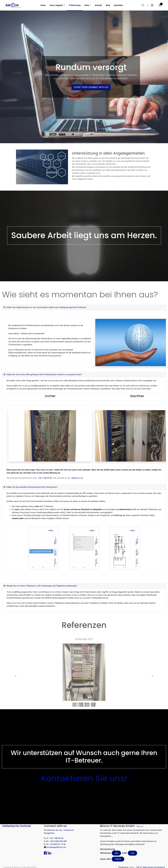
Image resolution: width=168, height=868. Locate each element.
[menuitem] (43, 5)
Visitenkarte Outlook (16, 826)
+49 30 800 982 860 (58, 841)
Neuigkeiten (49, 833)
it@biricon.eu (77, 478)
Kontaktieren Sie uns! (84, 778)
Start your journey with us (91, 87)
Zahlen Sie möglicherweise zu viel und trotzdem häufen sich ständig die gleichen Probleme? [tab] (46, 307)
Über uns (140, 826)
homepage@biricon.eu (56, 847)
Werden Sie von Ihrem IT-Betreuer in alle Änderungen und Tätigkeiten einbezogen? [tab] (42, 586)
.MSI (116, 853)
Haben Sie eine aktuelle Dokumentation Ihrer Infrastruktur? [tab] (32, 487)
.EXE (132, 853)
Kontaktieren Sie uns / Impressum (59, 830)
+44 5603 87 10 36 (58, 844)
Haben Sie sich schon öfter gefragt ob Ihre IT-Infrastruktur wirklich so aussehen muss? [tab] (44, 375)
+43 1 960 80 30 (45, 478)
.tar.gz (118, 859)
